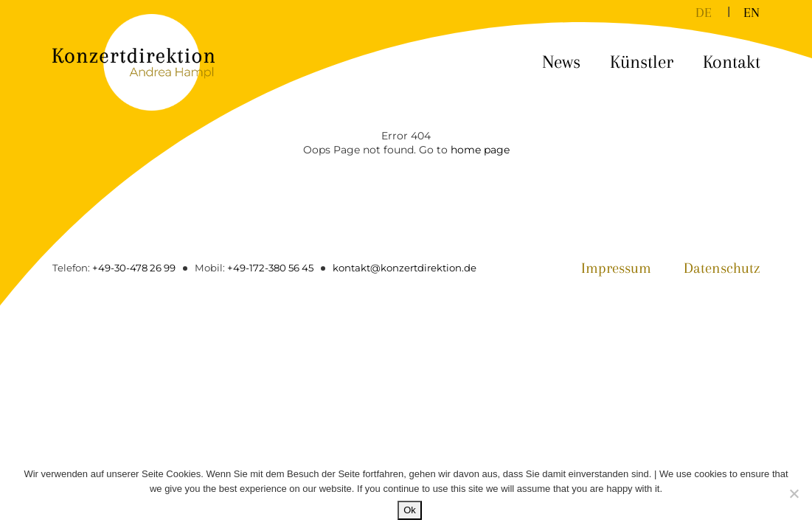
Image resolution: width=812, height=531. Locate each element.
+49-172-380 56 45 (270, 268)
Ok (410, 510)
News (561, 62)
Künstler (642, 62)
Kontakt (732, 62)
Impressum (616, 268)
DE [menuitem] (704, 12)
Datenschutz (722, 268)
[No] (794, 493)
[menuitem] (704, 11)
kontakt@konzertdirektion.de (405, 268)
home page (480, 150)
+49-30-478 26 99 (134, 268)
